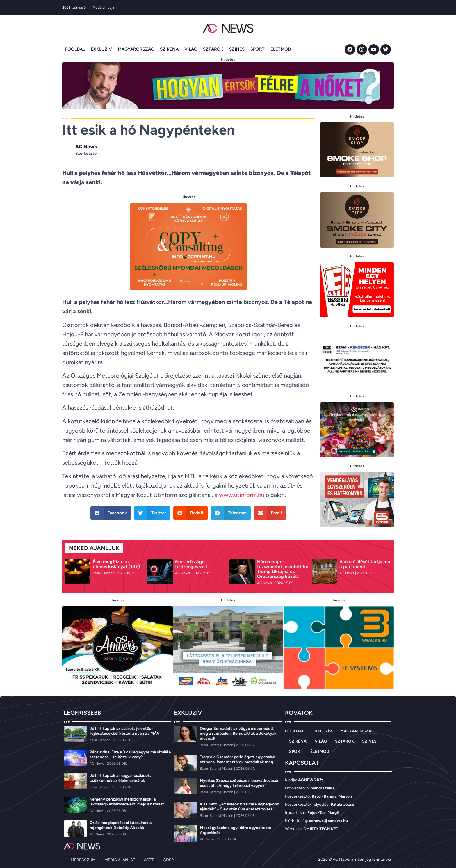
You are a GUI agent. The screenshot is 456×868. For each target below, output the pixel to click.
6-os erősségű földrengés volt (191, 564)
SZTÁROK (213, 49)
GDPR (168, 860)
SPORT (258, 49)
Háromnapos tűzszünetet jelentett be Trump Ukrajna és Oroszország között (283, 569)
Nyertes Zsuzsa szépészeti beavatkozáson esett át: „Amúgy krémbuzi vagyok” (240, 783)
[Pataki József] (104, 573)
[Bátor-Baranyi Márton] (217, 745)
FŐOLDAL (75, 49)
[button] (111, 513)
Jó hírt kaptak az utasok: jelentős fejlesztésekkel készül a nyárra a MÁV (125, 731)
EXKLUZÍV (101, 49)
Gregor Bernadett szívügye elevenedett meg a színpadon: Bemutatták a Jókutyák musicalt (238, 733)
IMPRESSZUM (83, 860)
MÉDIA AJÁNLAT (120, 860)
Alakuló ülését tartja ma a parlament (365, 564)
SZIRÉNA (169, 49)
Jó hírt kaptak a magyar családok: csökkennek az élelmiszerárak (120, 778)
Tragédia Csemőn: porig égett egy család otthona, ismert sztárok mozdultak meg (237, 760)
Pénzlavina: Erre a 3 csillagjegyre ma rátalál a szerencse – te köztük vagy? (130, 755)
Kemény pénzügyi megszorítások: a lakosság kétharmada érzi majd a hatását (127, 802)
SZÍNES (237, 49)
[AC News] (183, 573)
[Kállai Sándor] (100, 740)
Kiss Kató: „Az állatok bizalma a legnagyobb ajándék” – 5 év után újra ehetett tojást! (239, 807)
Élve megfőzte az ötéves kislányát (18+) (116, 564)
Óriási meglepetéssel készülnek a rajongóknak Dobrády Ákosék (121, 825)
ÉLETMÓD (281, 49)
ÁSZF (149, 860)
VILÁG (191, 49)
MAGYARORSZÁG (136, 49)
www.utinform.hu (242, 495)
